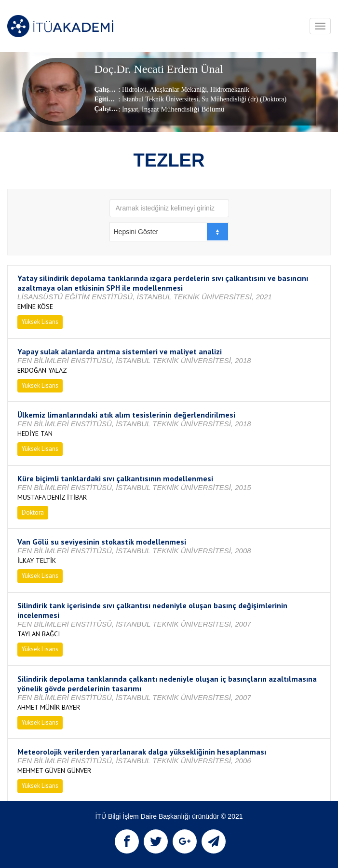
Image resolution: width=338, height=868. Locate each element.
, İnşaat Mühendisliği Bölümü (181, 109)
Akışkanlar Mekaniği (178, 90)
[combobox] (169, 232)
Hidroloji (134, 90)
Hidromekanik (229, 90)
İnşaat (130, 109)
